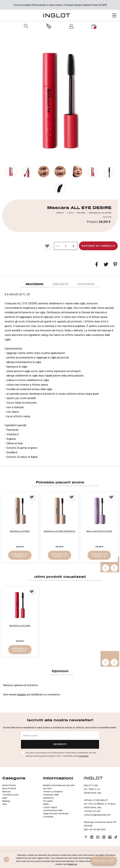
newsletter (84, 756)
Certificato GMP (51, 795)
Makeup (6, 801)
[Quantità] (66, 246)
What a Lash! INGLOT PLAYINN (99, 531)
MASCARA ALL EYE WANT (20, 531)
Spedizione (49, 798)
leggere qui (72, 864)
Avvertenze (86, 284)
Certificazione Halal (53, 810)
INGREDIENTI (60, 284)
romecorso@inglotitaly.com (97, 815)
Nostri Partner (9, 785)
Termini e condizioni (53, 791)
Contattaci (48, 817)
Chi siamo (48, 801)
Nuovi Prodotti (9, 788)
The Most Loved (10, 795)
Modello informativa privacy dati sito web (59, 787)
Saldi (5, 798)
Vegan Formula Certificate (56, 813)
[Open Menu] (114, 15)
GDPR (46, 804)
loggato (22, 694)
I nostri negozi (50, 807)
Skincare (7, 791)
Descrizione (34, 284)
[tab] (60, 376)
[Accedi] (71, 26)
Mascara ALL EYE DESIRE (20, 626)
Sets (5, 804)
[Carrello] (94, 26)
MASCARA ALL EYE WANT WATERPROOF (60, 531)
